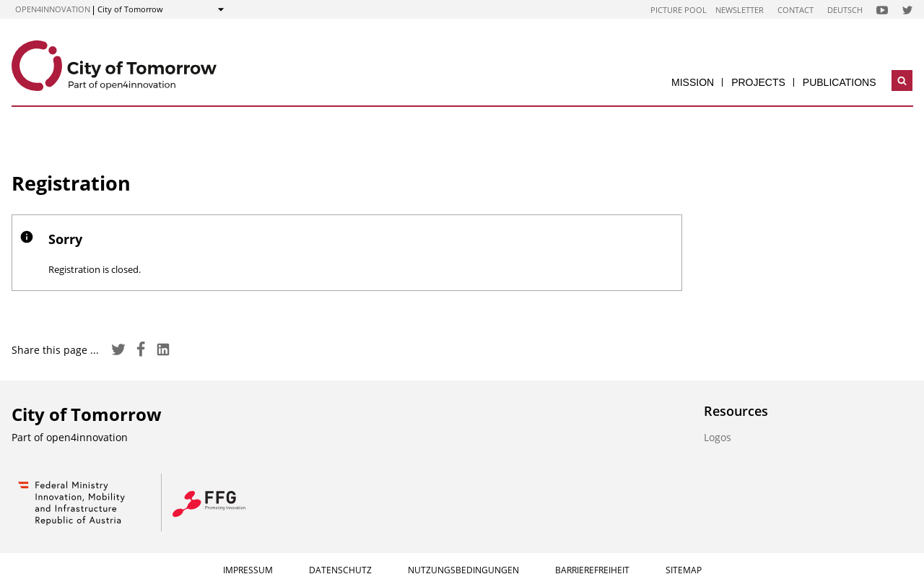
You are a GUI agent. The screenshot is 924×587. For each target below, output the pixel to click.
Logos (718, 437)
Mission (693, 82)
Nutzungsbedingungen (463, 570)
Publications (840, 82)
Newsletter (740, 10)
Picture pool (679, 10)
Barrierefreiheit (592, 570)
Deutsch (845, 10)
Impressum (248, 570)
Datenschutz (340, 570)
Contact (796, 10)
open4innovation (53, 9)
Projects (758, 82)
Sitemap (684, 570)
